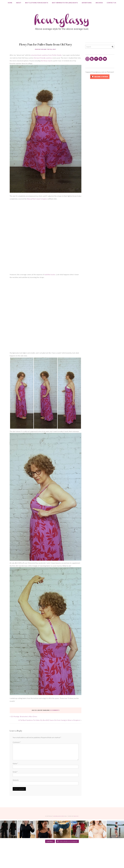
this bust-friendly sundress (43, 58)
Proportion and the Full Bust (46, 49)
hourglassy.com (59, 816)
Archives (99, 3)
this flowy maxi (46, 61)
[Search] (113, 47)
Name (15, 763)
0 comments (55, 710)
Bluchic (76, 816)
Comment (17, 742)
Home (10, 3)
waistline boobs (50, 274)
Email (15, 772)
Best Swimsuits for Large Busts (65, 3)
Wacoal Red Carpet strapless (37, 199)
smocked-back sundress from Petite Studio (46, 55)
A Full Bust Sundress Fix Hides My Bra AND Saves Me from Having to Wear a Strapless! (49, 720)
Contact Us (111, 3)
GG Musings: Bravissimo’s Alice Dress (24, 716)
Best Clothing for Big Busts (37, 3)
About (19, 3)
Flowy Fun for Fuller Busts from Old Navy (45, 44)
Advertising (87, 3)
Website (16, 780)
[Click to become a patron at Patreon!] (100, 79)
